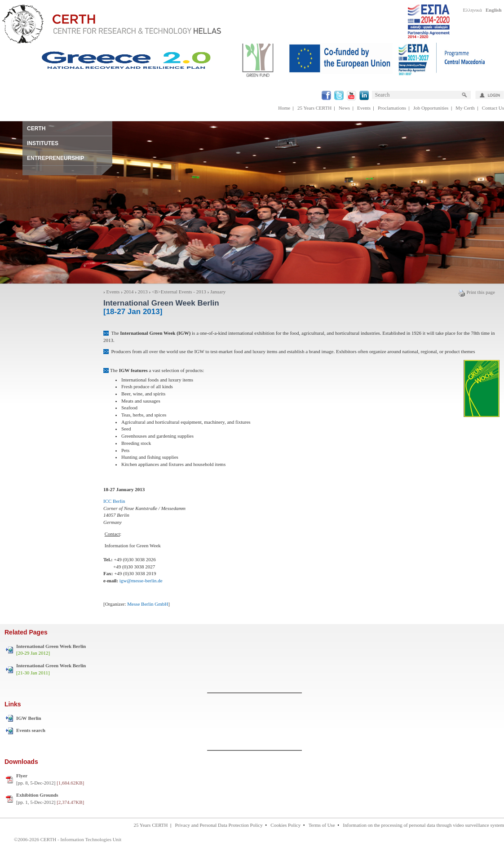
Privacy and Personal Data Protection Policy (219, 825)
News (344, 108)
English (493, 10)
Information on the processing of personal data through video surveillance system (423, 825)
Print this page (477, 292)
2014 (129, 292)
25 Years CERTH (314, 108)
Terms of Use (322, 825)
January (218, 292)
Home (284, 108)
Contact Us (493, 108)
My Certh (465, 108)
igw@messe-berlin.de (141, 581)
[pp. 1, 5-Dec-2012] (50, 798)
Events (364, 108)
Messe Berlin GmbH (147, 604)
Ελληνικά (473, 10)
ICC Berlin (114, 501)
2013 (143, 292)
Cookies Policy (285, 825)
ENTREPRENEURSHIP (55, 158)
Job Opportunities (431, 108)
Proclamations (392, 108)
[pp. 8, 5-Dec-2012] (50, 779)
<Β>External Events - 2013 (179, 292)
